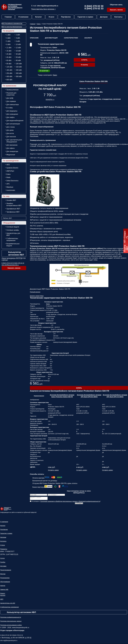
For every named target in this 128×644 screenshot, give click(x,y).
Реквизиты (4, 550)
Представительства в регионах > (43, 9)
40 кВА (9, 57)
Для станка (10, 127)
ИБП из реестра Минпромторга (12, 27)
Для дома (10, 130)
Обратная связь (116, 5)
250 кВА (9, 73)
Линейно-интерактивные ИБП (14, 204)
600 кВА (9, 80)
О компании (23, 17)
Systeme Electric (12, 168)
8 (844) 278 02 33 (94, 8)
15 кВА (9, 51)
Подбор (3, 563)
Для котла (10, 133)
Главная (8, 17)
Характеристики (71, 38)
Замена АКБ (4, 590)
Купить (84, 60)
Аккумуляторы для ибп (8, 604)
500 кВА (19, 76)
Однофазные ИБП (13, 209)
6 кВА (18, 41)
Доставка (3, 567)
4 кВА (18, 38)
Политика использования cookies (11, 626)
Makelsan (10, 187)
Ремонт (3, 594)
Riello (8, 177)
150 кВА (19, 67)
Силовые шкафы (13, 230)
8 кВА (8, 44)
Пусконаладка (5, 578)
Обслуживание (5, 582)
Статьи (3, 546)
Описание (34, 38)
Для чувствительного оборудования (14, 141)
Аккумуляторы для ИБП (13, 234)
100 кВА (19, 64)
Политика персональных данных (11, 622)
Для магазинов (12, 145)
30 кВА (18, 54)
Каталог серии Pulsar (37, 296)
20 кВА (9, 54)
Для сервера (11, 101)
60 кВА (9, 60)
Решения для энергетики (11, 94)
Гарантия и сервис (85, 17)
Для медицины (12, 111)
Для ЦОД (10, 98)
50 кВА (18, 57)
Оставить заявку (53, 470)
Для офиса (10, 148)
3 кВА (8, 38)
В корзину (84, 65)
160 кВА (9, 70)
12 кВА (18, 48)
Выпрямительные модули (13, 245)
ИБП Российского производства (12, 23)
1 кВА (8, 35)
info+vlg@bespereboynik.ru (48, 6)
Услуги (51, 17)
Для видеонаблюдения (15, 121)
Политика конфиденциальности (11, 618)
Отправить (79, 504)
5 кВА (8, 41)
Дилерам (104, 17)
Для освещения (12, 114)
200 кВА (19, 70)
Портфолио (66, 17)
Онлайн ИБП (11, 200)
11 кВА (9, 48)
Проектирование (6, 571)
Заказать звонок (116, 10)
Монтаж (3, 574)
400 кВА (9, 76)
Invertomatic (11, 190)
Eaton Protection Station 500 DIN (94, 81)
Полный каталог (35, 292)
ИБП (2, 600)
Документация (51, 38)
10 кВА (18, 44)
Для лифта (10, 117)
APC (8, 184)
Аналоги (88, 38)
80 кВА (18, 60)
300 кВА (19, 73)
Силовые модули (13, 227)
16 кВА (18, 51)
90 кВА (9, 64)
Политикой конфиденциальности (89, 502)
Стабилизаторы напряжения (12, 239)
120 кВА (9, 67)
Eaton (8, 174)
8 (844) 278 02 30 (94, 6)
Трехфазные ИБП (13, 212)
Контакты (118, 17)
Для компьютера (13, 105)
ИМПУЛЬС (10, 171)
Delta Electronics (12, 181)
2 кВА (18, 35)
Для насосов (11, 137)
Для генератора (12, 151)
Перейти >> (50, 100)
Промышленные (12, 90)
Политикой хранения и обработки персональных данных (59, 502)
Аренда (3, 586)
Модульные (11, 155)
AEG (8, 165)
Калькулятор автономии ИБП (16, 253)
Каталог (38, 17)
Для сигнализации (13, 124)
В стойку (10, 108)
